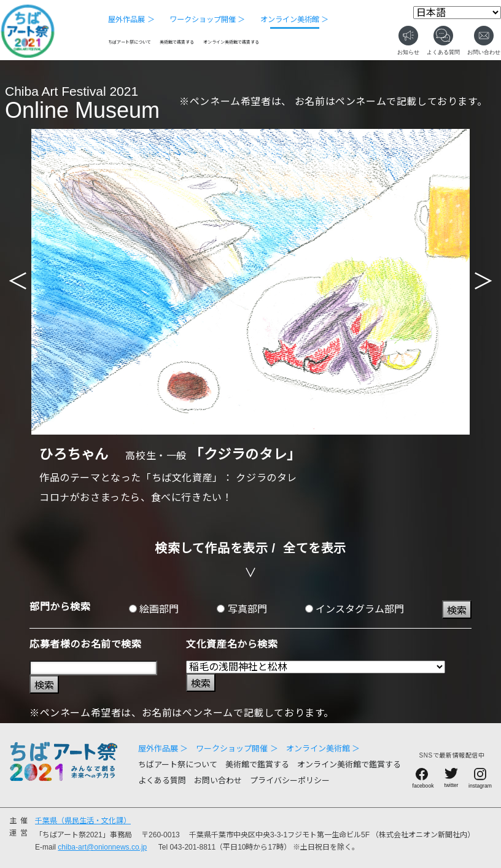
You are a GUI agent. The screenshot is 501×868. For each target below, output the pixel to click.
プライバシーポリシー (290, 781)
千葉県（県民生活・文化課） (83, 821)
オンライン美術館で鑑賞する (231, 42)
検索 (457, 610)
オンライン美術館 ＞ (294, 20)
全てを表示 (315, 548)
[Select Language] (457, 13)
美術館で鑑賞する (177, 42)
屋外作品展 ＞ (131, 20)
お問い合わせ (218, 781)
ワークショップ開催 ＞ (207, 20)
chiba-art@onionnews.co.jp (102, 847)
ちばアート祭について (130, 42)
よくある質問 (162, 781)
